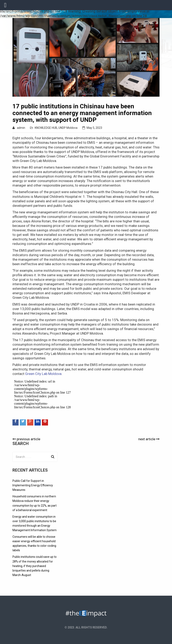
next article (149, 439)
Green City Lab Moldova (43, 374)
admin (21, 128)
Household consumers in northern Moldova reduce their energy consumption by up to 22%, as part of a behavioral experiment (35, 503)
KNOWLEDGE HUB (46, 128)
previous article (26, 439)
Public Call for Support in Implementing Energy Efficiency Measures (33, 485)
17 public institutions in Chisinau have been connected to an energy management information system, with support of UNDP (82, 113)
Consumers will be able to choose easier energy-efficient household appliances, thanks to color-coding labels (34, 543)
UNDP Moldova (68, 128)
